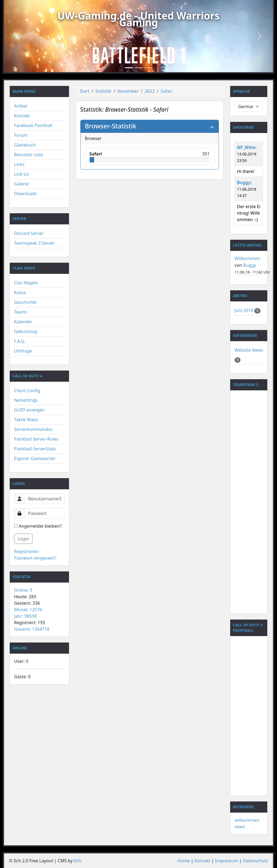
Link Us (21, 174)
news (240, 827)
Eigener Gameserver (35, 458)
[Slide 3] (148, 68)
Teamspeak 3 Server (34, 243)
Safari (166, 91)
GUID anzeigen (29, 410)
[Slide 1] (129, 68)
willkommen (247, 820)
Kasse (20, 292)
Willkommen (247, 258)
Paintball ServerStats (35, 449)
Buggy (244, 182)
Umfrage (23, 351)
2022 (150, 91)
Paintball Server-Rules (36, 439)
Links (19, 164)
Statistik (103, 91)
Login (23, 539)
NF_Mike (246, 147)
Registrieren (26, 551)
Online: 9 (23, 590)
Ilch (78, 861)
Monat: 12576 (28, 610)
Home (184, 861)
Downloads (25, 194)
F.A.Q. (20, 341)
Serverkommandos (33, 429)
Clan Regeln (26, 283)
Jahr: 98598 (25, 616)
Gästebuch (25, 145)
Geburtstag (26, 331)
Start (85, 91)
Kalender (23, 322)
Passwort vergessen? (35, 558)
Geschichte (25, 302)
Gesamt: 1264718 (32, 629)
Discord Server (29, 233)
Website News (249, 350)
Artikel (21, 106)
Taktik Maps (26, 420)
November (128, 91)
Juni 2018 (244, 310)
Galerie (21, 184)
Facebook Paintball (33, 125)
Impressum (226, 861)
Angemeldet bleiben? (38, 526)
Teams (21, 312)
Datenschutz (255, 861)
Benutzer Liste (29, 155)
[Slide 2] (138, 68)
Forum (21, 135)
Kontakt (22, 116)
